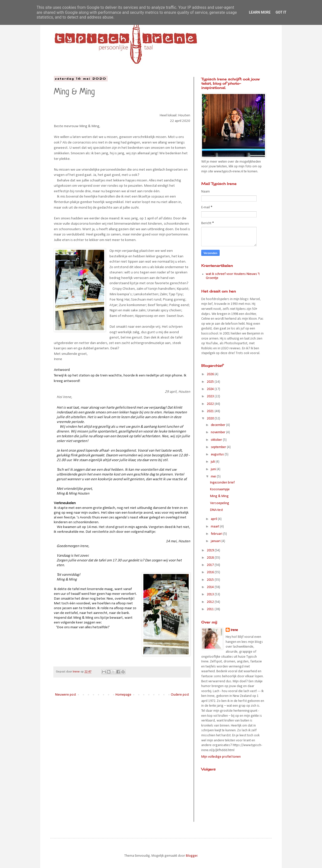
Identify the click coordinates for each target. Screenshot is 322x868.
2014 (211, 587)
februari (217, 534)
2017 (211, 565)
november (218, 432)
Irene (234, 630)
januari (216, 541)
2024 (211, 389)
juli (213, 462)
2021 (211, 411)
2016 (211, 572)
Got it (281, 12)
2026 (211, 374)
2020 (211, 419)
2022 (211, 404)
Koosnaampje (220, 489)
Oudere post (180, 695)
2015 (211, 580)
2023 (211, 396)
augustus (218, 454)
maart (215, 527)
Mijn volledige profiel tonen (221, 757)
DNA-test (216, 510)
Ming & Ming (219, 496)
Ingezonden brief (222, 483)
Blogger (192, 856)
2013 (211, 594)
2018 (211, 558)
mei (214, 477)
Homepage (123, 695)
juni (214, 469)
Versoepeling (220, 503)
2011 (211, 609)
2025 (211, 382)
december (218, 425)
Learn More (260, 12)
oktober (217, 440)
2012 (211, 602)
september (219, 447)
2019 (211, 550)
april (214, 519)
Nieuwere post (66, 695)
